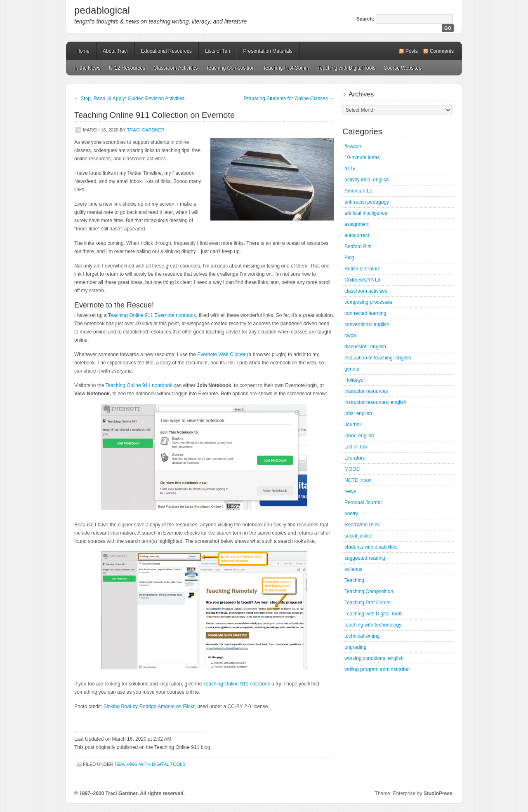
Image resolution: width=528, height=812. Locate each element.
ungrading (355, 647)
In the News (87, 68)
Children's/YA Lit (362, 280)
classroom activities (366, 291)
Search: (365, 19)
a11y (350, 169)
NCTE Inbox (358, 480)
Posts (412, 51)
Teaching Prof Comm (286, 68)
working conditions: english (374, 658)
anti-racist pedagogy (367, 202)
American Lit (358, 191)
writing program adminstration (377, 669)
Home (83, 51)
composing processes (368, 302)
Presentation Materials (268, 51)
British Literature (362, 269)
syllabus (353, 569)
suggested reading (365, 558)
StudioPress (438, 793)
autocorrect (357, 235)
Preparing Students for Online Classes (289, 99)
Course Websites (402, 68)
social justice (358, 536)
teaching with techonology (373, 625)
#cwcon (353, 146)
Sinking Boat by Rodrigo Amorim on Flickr (149, 706)
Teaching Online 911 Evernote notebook (152, 315)
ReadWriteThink (362, 525)
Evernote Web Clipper (221, 354)
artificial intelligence (366, 213)
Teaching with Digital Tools (347, 68)
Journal (352, 425)
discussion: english (365, 347)
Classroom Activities (176, 68)
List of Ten (356, 447)
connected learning (365, 313)
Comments (442, 51)
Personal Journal (363, 502)
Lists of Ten (217, 51)
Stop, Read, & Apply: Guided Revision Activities (129, 99)
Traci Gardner (146, 130)
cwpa (350, 336)
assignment (357, 224)
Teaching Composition (230, 68)
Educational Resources (166, 51)
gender (352, 369)
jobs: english (358, 413)
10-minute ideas (362, 157)
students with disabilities (371, 547)
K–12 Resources (127, 68)
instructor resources (366, 391)
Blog (349, 258)
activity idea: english (367, 180)
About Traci (115, 51)
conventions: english (367, 324)
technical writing (362, 636)
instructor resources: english (375, 402)
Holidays (354, 380)
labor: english (359, 436)
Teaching (354, 580)
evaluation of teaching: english (378, 358)
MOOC (352, 469)
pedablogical (102, 10)
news (350, 491)
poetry (351, 514)
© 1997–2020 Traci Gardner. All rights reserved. (130, 793)
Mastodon (186, 795)
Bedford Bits (358, 246)
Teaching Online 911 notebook (139, 385)
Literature (355, 458)
